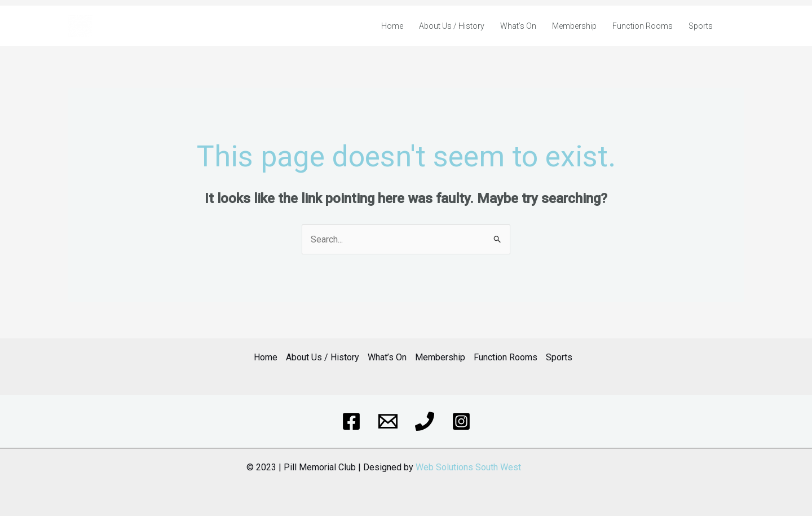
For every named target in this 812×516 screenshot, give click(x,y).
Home (392, 26)
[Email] (388, 421)
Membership (574, 26)
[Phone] (425, 421)
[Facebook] (351, 421)
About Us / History (452, 26)
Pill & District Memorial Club (150, 26)
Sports (701, 26)
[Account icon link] (738, 26)
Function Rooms (643, 26)
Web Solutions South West (468, 467)
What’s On (518, 26)
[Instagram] (461, 421)
